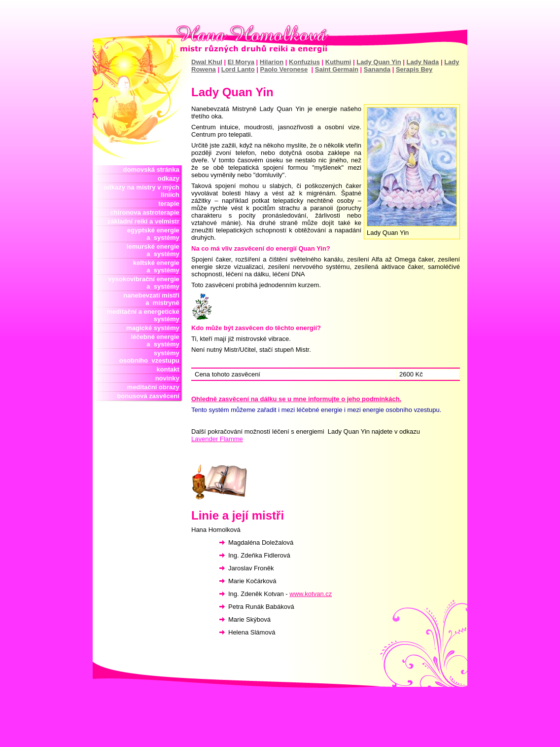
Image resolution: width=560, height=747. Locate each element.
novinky (169, 378)
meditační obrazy (155, 387)
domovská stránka (153, 169)
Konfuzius (304, 62)
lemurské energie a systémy (155, 250)
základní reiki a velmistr (145, 221)
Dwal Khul (207, 62)
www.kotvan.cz (311, 594)
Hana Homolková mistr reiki (280, 39)
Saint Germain (337, 69)
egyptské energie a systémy (155, 234)
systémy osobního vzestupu (151, 357)
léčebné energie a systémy (155, 340)
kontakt (170, 369)
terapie (171, 204)
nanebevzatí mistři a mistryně (153, 299)
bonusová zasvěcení (150, 396)
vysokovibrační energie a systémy (145, 283)
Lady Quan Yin (379, 62)
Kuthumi (338, 62)
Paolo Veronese (284, 69)
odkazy (170, 178)
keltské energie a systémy (156, 266)
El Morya (241, 62)
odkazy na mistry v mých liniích (143, 191)
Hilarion (272, 62)
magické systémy (155, 328)
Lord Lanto (238, 69)
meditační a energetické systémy (145, 315)
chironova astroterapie (147, 212)
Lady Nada (423, 62)
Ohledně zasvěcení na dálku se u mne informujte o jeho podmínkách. (296, 399)
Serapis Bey (414, 69)
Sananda (377, 69)
